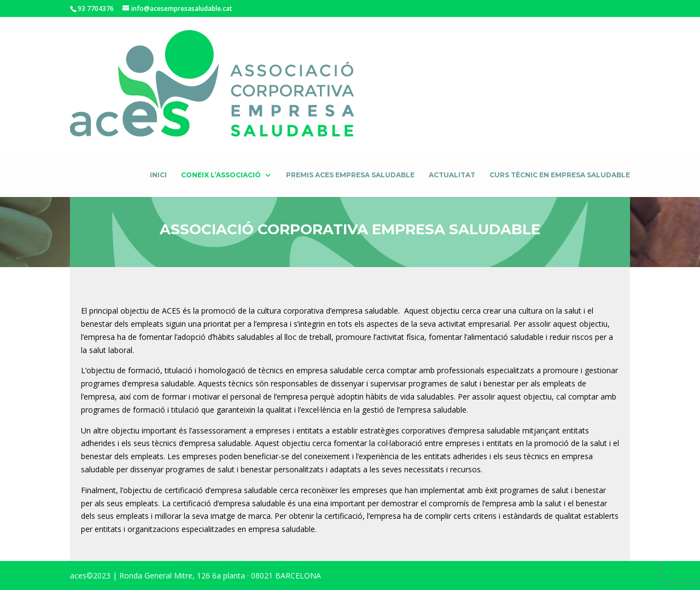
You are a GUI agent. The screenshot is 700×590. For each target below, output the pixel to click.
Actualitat (452, 175)
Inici (158, 175)
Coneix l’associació (221, 175)
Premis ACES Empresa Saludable (350, 175)
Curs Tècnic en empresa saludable (560, 175)
